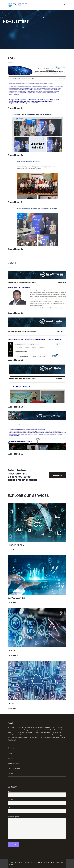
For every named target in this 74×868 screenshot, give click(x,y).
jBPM (9, 779)
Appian (10, 754)
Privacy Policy (55, 862)
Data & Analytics (14, 769)
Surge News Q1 (15, 108)
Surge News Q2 (16, 155)
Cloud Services (13, 764)
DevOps (10, 774)
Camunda (11, 759)
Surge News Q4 (16, 249)
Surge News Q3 (16, 202)
